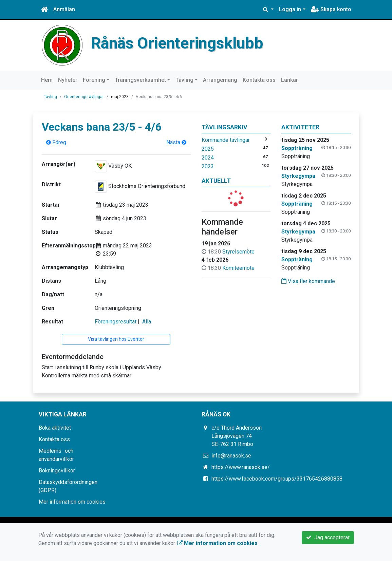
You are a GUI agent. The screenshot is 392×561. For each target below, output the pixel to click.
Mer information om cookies (72, 502)
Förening (94, 80)
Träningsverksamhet (140, 80)
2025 (208, 149)
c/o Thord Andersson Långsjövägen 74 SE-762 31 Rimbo (237, 436)
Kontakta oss (259, 80)
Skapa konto (331, 9)
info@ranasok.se (231, 456)
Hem (47, 80)
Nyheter (68, 80)
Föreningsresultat (116, 322)
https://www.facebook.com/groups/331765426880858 (277, 479)
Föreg (56, 142)
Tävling (184, 80)
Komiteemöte (238, 268)
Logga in (290, 9)
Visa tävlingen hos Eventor (116, 339)
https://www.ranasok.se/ (241, 467)
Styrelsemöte (238, 252)
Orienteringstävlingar (84, 97)
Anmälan (64, 9)
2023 (208, 166)
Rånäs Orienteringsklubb (177, 43)
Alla (147, 322)
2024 (208, 158)
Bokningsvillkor (57, 471)
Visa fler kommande (308, 281)
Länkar (290, 80)
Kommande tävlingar (226, 140)
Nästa (176, 142)
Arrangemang (220, 80)
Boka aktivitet (55, 428)
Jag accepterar (328, 537)
